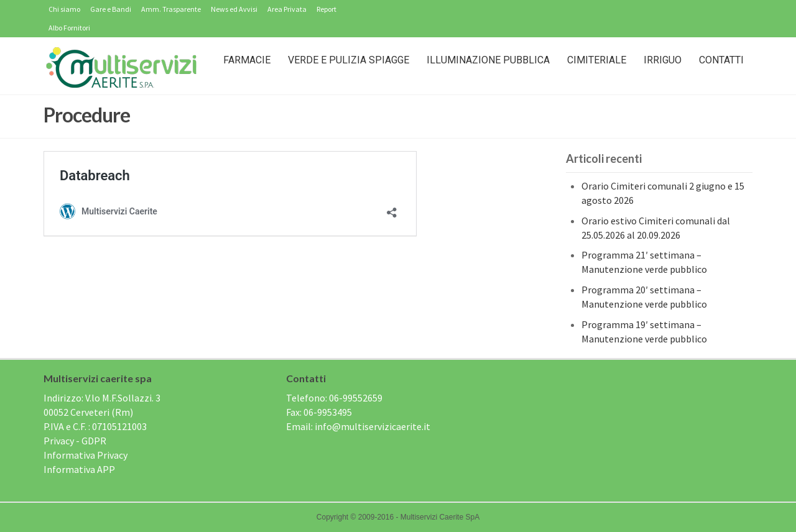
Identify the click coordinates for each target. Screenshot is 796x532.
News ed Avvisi (234, 9)
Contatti (721, 60)
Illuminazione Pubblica (488, 60)
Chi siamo (64, 9)
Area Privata (287, 9)
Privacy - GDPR (75, 441)
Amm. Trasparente (171, 9)
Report (326, 9)
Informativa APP (79, 469)
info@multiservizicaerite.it (373, 426)
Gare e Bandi (111, 9)
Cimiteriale (597, 60)
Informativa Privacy (86, 455)
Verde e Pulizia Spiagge (349, 60)
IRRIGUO (663, 60)
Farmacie (247, 60)
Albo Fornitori (69, 28)
